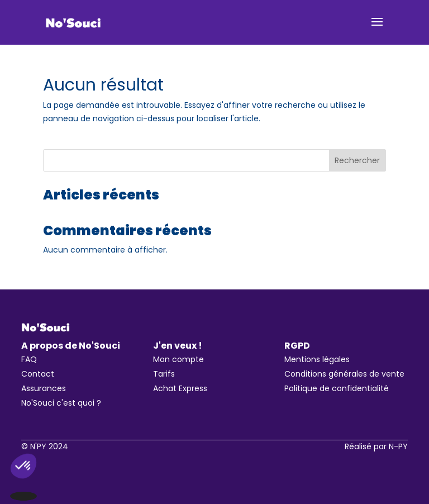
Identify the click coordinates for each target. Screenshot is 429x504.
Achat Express (180, 388)
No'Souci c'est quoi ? (61, 403)
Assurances (44, 388)
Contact (38, 374)
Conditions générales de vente (344, 374)
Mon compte (178, 359)
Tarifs (164, 374)
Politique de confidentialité (337, 388)
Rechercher (357, 160)
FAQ (29, 359)
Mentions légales (317, 359)
